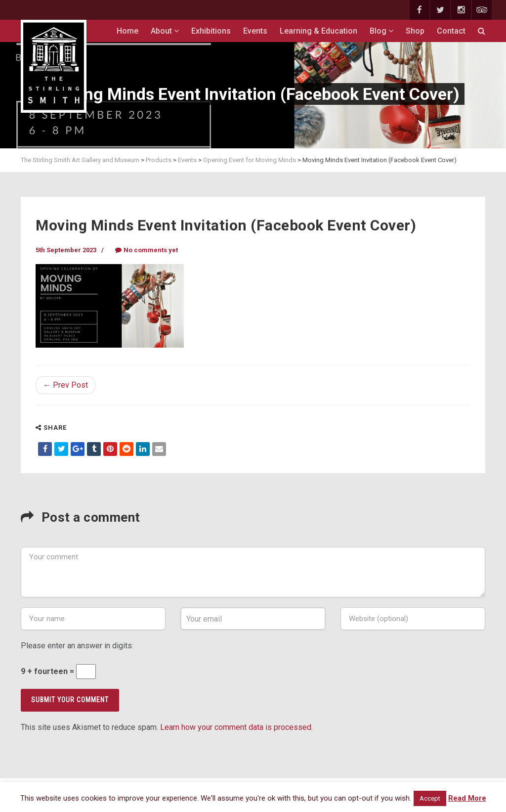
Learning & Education (318, 31)
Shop (415, 31)
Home (127, 31)
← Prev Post (65, 385)
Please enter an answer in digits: (77, 646)
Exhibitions (211, 31)
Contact (451, 31)
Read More (467, 798)
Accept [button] (430, 798)
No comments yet (147, 250)
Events (255, 31)
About (165, 31)
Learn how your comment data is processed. (236, 727)
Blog (381, 31)
